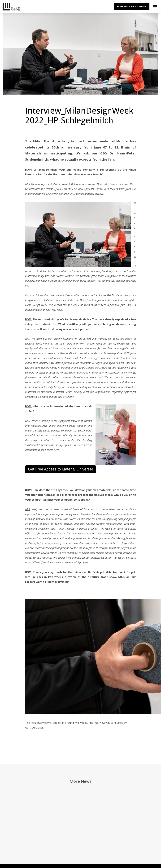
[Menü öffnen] (155, 7)
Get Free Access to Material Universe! (61, 469)
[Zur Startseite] (11, 7)
